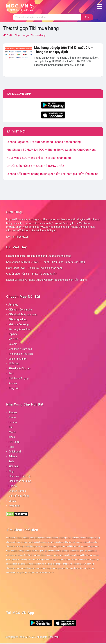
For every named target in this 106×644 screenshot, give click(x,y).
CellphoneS (15, 452)
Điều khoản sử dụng (20, 481)
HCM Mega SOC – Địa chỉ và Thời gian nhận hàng (39, 158)
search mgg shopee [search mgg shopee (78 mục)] (55, 559)
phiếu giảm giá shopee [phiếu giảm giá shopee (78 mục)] (16, 559)
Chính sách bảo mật (20, 476)
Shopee (13, 412)
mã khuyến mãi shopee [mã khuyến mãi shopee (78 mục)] (64, 555)
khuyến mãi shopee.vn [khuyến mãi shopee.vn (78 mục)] (75, 542)
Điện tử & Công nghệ (20, 310)
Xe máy (13, 383)
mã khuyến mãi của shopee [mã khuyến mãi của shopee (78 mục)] (41, 555)
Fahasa (13, 457)
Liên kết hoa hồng (19, 496)
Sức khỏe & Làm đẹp (20, 349)
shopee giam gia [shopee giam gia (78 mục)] (13, 564)
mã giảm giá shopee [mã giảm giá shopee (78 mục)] (67, 551)
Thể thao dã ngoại (19, 378)
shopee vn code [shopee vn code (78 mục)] (70, 564)
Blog (11, 471)
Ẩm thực (13, 305)
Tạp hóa (13, 334)
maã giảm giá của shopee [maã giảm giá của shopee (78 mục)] (36, 546)
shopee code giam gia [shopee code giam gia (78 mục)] (90, 559)
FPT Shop (14, 442)
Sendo (12, 417)
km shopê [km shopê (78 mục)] (20, 546)
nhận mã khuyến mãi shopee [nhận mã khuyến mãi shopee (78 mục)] (87, 555)
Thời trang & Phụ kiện (21, 354)
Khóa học (14, 363)
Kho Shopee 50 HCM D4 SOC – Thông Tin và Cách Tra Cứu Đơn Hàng (51, 150)
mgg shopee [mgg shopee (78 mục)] (93, 546)
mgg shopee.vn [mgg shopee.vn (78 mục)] (13, 551)
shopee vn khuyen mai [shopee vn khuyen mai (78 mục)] (16, 568)
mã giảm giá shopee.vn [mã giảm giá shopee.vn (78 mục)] (87, 551)
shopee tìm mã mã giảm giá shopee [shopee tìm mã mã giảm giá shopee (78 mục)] (47, 564)
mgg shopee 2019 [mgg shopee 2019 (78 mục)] (28, 551)
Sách (11, 373)
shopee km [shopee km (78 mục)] (26, 564)
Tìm (87, 17)
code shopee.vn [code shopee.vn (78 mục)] (90, 538)
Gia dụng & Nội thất (19, 329)
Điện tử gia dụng (18, 319)
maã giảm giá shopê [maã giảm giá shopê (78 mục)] (57, 546)
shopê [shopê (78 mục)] (43, 568)
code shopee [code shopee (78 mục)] (77, 538)
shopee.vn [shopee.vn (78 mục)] (75, 559)
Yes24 (12, 432)
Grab (11, 461)
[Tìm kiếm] (47, 17)
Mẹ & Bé (13, 339)
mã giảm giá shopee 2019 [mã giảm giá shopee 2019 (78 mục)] (18, 555)
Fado (11, 447)
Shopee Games (17, 491)
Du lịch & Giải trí (17, 359)
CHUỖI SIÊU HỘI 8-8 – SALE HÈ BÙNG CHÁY (35, 166)
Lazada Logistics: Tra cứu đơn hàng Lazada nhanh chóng (44, 142)
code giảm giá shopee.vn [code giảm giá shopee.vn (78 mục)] (60, 538)
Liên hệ (13, 486)
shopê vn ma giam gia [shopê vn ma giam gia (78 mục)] (55, 568)
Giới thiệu (14, 466)
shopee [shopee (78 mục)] (67, 559)
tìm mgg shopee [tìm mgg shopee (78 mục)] (73, 568)
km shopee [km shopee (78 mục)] (90, 542)
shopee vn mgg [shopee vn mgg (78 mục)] (33, 568)
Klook (12, 437)
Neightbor (14, 506)
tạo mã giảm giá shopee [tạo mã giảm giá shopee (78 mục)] (24, 572)
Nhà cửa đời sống (19, 324)
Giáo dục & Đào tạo (19, 368)
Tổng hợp (14, 388)
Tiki (10, 427)
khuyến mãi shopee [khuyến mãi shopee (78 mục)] (56, 542)
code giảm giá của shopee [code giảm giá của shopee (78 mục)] (18, 538)
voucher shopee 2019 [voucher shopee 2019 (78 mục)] (44, 572)
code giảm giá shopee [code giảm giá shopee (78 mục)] (39, 538)
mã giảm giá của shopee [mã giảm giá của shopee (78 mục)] (47, 551)
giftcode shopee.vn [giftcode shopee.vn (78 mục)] (21, 542)
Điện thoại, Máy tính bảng (23, 315)
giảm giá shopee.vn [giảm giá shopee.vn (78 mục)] (39, 542)
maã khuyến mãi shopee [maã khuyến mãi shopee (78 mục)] (77, 546)
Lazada (13, 422)
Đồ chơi (13, 344)
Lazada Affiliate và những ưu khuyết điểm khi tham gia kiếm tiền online (52, 174)
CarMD (12, 501)
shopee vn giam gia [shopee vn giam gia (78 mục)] (86, 564)
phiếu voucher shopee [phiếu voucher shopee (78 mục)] (36, 559)
